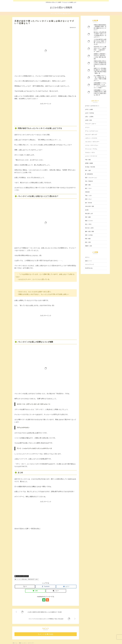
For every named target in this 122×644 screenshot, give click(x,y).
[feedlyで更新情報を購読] (44, 600)
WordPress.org (89, 268)
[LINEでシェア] (35, 591)
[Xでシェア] (25, 587)
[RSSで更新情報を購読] (47, 600)
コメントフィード (89, 264)
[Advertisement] (46, 115)
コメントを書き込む (46, 634)
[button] (56, 591)
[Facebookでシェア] (46, 587)
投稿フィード (88, 261)
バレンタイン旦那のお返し (21, 579)
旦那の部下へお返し (33, 579)
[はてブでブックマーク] (66, 587)
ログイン (87, 257)
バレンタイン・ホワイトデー (22, 576)
